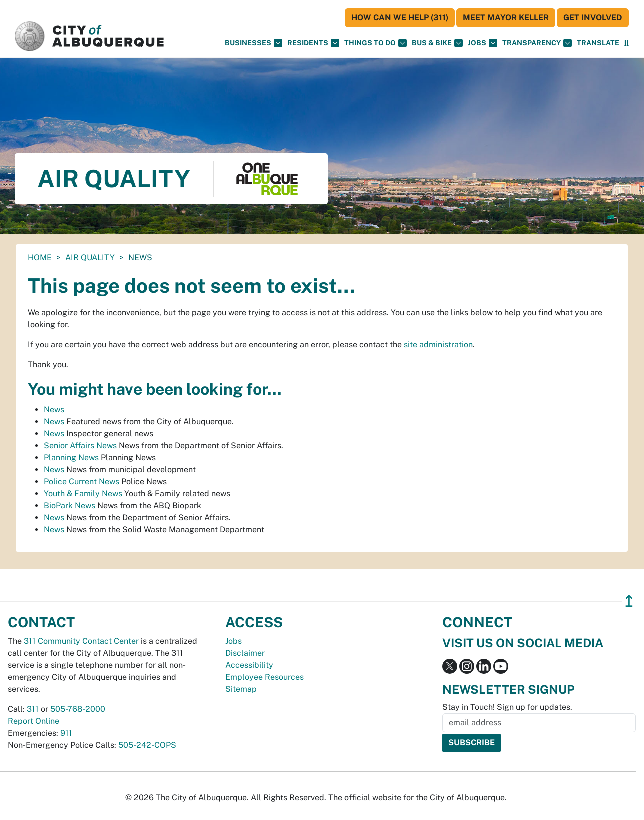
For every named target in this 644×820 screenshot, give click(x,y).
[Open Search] (627, 43)
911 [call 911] (66, 733)
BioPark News (70, 506)
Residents (313, 43)
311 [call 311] (33, 709)
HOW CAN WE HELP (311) (400, 18)
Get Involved (593, 18)
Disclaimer (245, 653)
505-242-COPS (147, 745)
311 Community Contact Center (81, 641)
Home (40, 258)
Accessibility (249, 665)
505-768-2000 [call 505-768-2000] (78, 709)
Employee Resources (265, 677)
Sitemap (241, 689)
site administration (438, 345)
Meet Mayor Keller (506, 18)
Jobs (483, 43)
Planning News (71, 458)
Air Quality (90, 258)
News (54, 410)
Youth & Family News (83, 494)
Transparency (537, 43)
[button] (598, 43)
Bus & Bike (437, 43)
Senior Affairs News (80, 446)
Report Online (34, 721)
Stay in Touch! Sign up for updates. (507, 707)
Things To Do (376, 43)
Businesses (254, 43)
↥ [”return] (629, 601)
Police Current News (82, 482)
